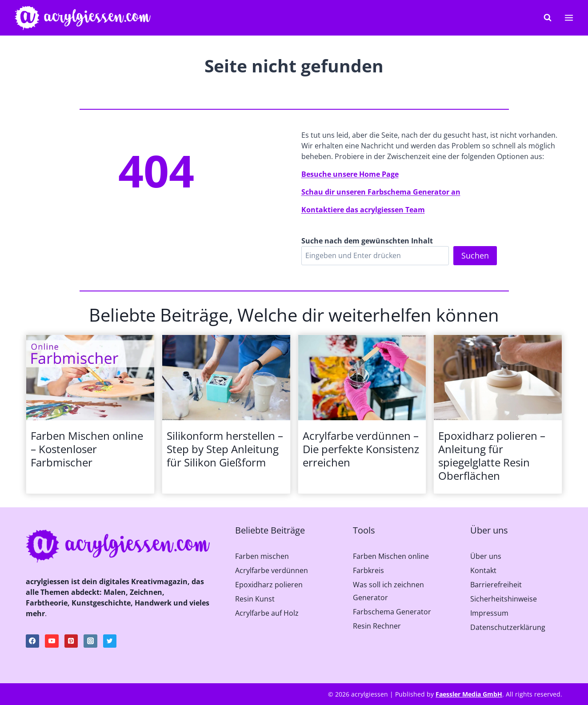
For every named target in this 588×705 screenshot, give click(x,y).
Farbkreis (368, 570)
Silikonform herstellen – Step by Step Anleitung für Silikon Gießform (225, 449)
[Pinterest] (71, 641)
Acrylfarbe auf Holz (267, 613)
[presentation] (90, 378)
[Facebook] (32, 641)
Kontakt (483, 570)
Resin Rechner (377, 626)
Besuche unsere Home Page (350, 174)
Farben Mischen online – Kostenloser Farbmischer (87, 449)
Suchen (475, 255)
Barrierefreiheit (496, 585)
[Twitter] (110, 641)
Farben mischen (262, 556)
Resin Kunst (255, 599)
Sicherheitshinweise (504, 599)
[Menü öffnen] (569, 18)
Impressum (489, 613)
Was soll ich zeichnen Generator (388, 591)
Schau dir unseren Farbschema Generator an (381, 192)
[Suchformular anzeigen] (548, 18)
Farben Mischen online (391, 556)
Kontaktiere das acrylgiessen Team (363, 210)
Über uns (486, 556)
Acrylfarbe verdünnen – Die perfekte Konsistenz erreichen (361, 449)
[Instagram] (90, 641)
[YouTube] (52, 641)
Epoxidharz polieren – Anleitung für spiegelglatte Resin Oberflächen (492, 456)
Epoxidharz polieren (269, 585)
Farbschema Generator (392, 612)
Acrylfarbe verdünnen (272, 570)
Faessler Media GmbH (469, 694)
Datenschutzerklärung (508, 627)
